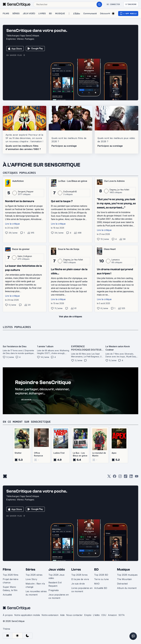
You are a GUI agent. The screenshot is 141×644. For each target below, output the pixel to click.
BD (96, 569)
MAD (97, 584)
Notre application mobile (27, 615)
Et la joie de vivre (80, 579)
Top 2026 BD (101, 575)
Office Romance (38, 454)
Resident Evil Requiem (55, 584)
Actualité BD (101, 588)
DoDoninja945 (70, 192)
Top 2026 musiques (127, 575)
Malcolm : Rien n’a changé (35, 585)
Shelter (18, 453)
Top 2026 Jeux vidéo (56, 576)
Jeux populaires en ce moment (59, 596)
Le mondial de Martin (99, 454)
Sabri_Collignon (25, 256)
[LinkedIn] (131, 477)
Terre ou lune (101, 579)
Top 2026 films (11, 575)
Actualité (7, 595)
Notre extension (50, 615)
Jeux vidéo (57, 569)
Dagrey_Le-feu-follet (119, 190)
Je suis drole (78, 584)
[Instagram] (120, 477)
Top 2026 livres (79, 575)
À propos (8, 615)
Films (7, 569)
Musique (123, 569)
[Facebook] (115, 477)
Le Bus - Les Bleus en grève (80, 454)
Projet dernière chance (11, 581)
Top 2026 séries (34, 575)
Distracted (122, 584)
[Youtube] (137, 477)
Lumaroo (116, 260)
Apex (114, 453)
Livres (76, 569)
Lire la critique (12, 224)
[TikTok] (126, 477)
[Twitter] (109, 477)
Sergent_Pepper (26, 192)
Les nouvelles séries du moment (36, 593)
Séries (30, 569)
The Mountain (124, 579)
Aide (62, 615)
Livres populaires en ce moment (82, 590)
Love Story (31, 579)
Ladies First (59, 453)
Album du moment (127, 588)
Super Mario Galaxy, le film (10, 589)
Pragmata (53, 590)
